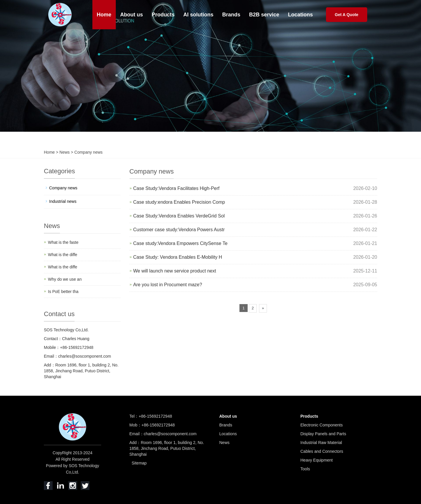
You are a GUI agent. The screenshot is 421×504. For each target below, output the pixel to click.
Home (104, 15)
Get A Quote (347, 15)
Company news (88, 152)
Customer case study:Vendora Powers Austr (179, 230)
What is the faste (63, 242)
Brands (231, 15)
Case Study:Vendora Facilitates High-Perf (176, 188)
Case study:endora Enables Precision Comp (179, 202)
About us (132, 15)
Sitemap (139, 463)
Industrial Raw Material (321, 443)
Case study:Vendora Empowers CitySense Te (181, 243)
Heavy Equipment (317, 460)
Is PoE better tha (63, 292)
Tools (305, 469)
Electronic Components (322, 425)
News (65, 152)
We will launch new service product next (175, 271)
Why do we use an (65, 279)
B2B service (264, 15)
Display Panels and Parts (323, 434)
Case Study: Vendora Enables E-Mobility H (178, 257)
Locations (300, 15)
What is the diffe (63, 255)
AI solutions (198, 15)
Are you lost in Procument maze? (168, 285)
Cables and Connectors (322, 451)
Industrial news (63, 201)
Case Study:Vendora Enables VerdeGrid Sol (179, 216)
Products (163, 15)
